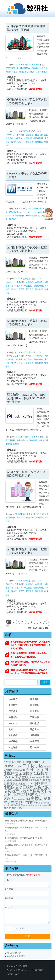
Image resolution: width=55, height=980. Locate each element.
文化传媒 (13, 735)
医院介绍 (21, 518)
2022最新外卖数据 (14, 762)
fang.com (31, 762)
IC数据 (42, 762)
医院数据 (30, 518)
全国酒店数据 (37, 778)
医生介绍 (41, 514)
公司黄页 (13, 705)
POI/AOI (18, 65)
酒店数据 (36, 806)
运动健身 (34, 747)
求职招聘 (34, 735)
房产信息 (27, 131)
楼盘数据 (39, 142)
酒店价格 (29, 806)
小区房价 (19, 138)
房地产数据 (28, 791)
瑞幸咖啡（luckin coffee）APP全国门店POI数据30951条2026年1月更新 (26, 398)
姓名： (8, 880)
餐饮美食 (35, 65)
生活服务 (13, 741)
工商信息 (34, 717)
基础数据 (34, 723)
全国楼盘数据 (22, 777)
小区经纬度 (38, 138)
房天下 (21, 142)
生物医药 (34, 741)
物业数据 (26, 802)
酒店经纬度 (44, 806)
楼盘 (47, 799)
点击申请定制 (35, 89)
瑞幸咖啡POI (22, 440)
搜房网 (29, 794)
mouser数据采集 (33, 216)
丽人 (20, 767)
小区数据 (28, 138)
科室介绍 (39, 518)
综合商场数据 (42, 72)
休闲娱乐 (47, 767)
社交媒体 (13, 747)
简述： (8, 908)
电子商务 (34, 705)
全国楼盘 (39, 135)
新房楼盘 (30, 142)
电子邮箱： (10, 889)
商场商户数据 (12, 72)
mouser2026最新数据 (15, 216)
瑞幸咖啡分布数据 (37, 440)
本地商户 (27, 65)
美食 (23, 805)
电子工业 (18, 209)
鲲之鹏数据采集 (14, 953)
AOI (39, 131)
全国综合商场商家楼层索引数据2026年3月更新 (26, 821)
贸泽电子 (13, 219)
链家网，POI (16, 808)
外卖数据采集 (18, 784)
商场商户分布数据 (40, 68)
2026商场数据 (12, 68)
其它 (11, 729)
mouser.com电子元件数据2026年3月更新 (23, 838)
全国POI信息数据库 (16, 956)
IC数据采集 (14, 212)
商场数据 (17, 780)
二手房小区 (19, 135)
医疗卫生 (27, 514)
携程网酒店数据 (20, 799)
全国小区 (30, 135)
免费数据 (8, 770)
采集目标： (10, 898)
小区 (29, 784)
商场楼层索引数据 (27, 72)
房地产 (14, 142)
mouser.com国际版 (36, 212)
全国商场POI (25, 68)
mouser (23, 212)
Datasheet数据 (35, 209)
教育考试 (13, 717)
